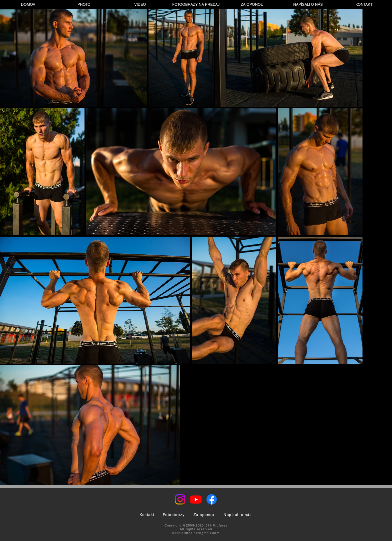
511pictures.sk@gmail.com (196, 533)
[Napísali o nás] (238, 515)
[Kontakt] (147, 515)
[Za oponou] (204, 515)
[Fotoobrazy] (174, 515)
